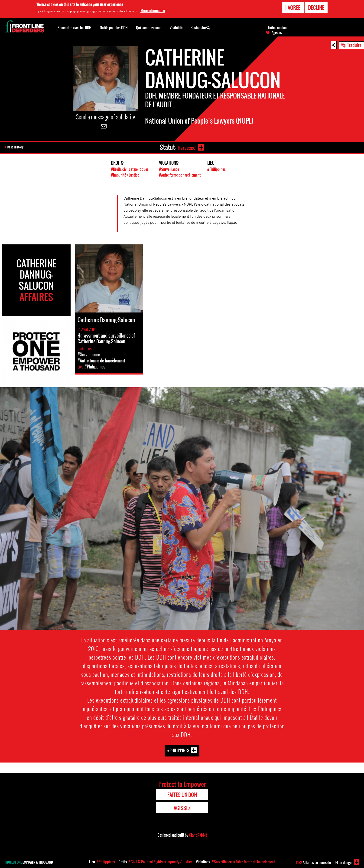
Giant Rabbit (198, 835)
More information (153, 10)
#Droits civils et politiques (131, 169)
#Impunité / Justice (126, 175)
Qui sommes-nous (149, 28)
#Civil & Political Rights (146, 862)
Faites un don (277, 28)
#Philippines (217, 169)
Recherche (200, 27)
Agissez (277, 33)
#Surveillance (169, 169)
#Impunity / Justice (178, 862)
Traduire (354, 45)
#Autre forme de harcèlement (182, 175)
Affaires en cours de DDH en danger (324, 862)
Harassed (186, 147)
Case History (16, 147)
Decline (316, 7)
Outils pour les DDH (114, 28)
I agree (293, 7)
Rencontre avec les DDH (75, 28)
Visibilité (176, 28)
